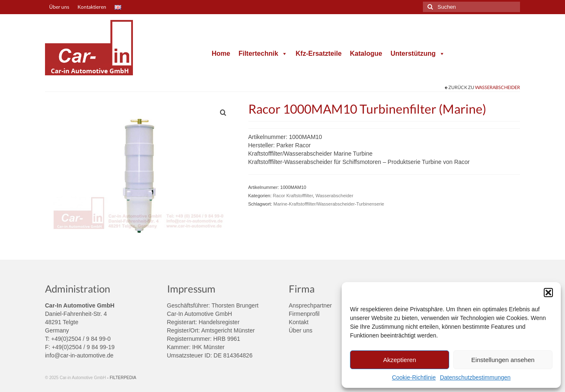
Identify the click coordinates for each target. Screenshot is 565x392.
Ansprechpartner (310, 305)
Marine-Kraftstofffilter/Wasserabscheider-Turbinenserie (329, 204)
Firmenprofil (304, 314)
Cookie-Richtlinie (414, 377)
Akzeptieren (399, 360)
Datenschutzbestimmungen (475, 377)
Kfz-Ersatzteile (319, 53)
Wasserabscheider (497, 87)
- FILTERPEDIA (122, 378)
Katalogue (366, 53)
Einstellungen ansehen (503, 360)
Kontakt (299, 322)
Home (221, 53)
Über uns (301, 330)
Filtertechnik (263, 53)
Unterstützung (417, 53)
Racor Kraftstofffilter (293, 196)
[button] (548, 293)
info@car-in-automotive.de (79, 355)
